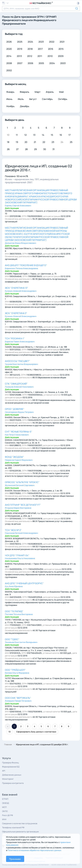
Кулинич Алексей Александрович (21, 291)
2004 (52, 63)
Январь (10, 92)
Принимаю (15, 859)
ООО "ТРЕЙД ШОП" (15, 670)
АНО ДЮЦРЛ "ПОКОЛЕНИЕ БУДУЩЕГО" (26, 265)
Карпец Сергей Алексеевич (18, 205)
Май (61, 92)
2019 (20, 49)
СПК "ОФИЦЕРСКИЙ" (16, 384)
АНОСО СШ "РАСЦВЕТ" (17, 361)
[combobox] (41, 8)
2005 (41, 63)
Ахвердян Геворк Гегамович (18, 701)
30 (45, 149)
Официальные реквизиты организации (20, 832)
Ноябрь (10, 106)
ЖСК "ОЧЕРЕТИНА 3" (16, 313)
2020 (9, 49)
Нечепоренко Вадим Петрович (19, 412)
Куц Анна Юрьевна (14, 586)
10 (10, 732)
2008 (9, 63)
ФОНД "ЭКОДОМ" (14, 457)
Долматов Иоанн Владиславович (21, 243)
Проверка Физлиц (10, 763)
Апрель (50, 92)
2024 (30, 42)
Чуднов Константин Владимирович (21, 364)
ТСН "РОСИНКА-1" (15, 338)
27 (17, 149)
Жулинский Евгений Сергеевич (20, 485)
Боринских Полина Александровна (21, 268)
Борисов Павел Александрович (20, 341)
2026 (9, 42)
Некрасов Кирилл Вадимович (19, 460)
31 (54, 149)
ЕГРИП (5, 799)
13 (34, 135)
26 (8, 149)
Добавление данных (12, 775)
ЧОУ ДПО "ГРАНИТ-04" (17, 555)
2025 (20, 42)
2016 (51, 49)
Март (38, 92)
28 (26, 149)
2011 (40, 56)
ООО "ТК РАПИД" (14, 611)
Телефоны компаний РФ (13, 827)
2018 (30, 49)
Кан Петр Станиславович (17, 435)
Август (33, 99)
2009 (61, 56)
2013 (19, 56)
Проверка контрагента (13, 783)
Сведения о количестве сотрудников (20, 823)
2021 (62, 42)
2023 (41, 42)
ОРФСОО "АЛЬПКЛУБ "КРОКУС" (22, 482)
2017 (40, 49)
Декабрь (25, 106)
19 (17, 142)
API (4, 771)
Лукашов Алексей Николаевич (19, 387)
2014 (9, 56)
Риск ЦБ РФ (7, 815)
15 (52, 135)
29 (35, 149)
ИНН (4, 819)
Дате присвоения (25, 17)
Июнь (9, 99)
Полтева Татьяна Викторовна (19, 614)
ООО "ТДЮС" (12, 639)
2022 (52, 42)
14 (43, 135)
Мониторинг (8, 779)
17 (69, 135)
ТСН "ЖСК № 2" (13, 530)
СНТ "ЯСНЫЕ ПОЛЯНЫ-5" (19, 432)
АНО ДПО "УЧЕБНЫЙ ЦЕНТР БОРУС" (24, 583)
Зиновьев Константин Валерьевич (21, 642)
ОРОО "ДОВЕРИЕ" (15, 409)
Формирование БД (11, 767)
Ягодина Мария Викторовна (18, 508)
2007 (20, 63)
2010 (50, 56)
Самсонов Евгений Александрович (21, 533)
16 (61, 135)
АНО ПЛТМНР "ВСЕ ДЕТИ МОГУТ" (23, 505)
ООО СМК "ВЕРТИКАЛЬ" (18, 698)
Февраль (25, 92)
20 (26, 142)
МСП (4, 807)
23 (53, 142)
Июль (21, 99)
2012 (30, 56)
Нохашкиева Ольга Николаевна (20, 558)
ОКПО (5, 811)
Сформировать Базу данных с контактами (36, 732)
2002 (9, 70)
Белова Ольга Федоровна (17, 673)
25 (71, 142)
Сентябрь (47, 99)
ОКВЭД (6, 803)
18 (8, 142)
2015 (61, 49)
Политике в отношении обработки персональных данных (34, 850)
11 (17, 135)
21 (35, 142)
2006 (30, 63)
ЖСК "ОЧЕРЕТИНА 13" (17, 288)
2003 (63, 63)
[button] (78, 3)
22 (44, 142)
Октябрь (63, 99)
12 (25, 135)
